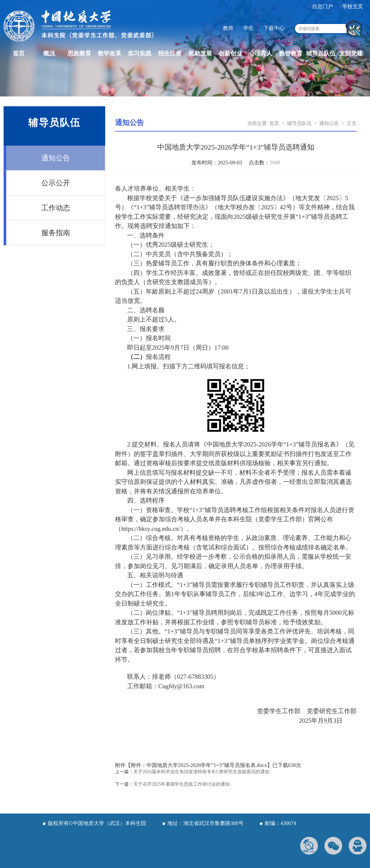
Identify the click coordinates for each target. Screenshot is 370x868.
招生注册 (170, 53)
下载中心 (274, 28)
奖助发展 (200, 53)
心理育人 (261, 53)
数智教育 (291, 53)
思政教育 (79, 53)
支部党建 (351, 53)
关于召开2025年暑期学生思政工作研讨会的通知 (182, 784)
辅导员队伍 (321, 53)
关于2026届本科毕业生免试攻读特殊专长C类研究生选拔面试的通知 (201, 772)
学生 (248, 28)
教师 (228, 28)
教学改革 (109, 53)
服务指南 (56, 233)
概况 (49, 53)
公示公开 (56, 183)
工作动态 (56, 208)
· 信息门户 (321, 6)
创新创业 (230, 53)
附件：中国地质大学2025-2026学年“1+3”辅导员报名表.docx (199, 765)
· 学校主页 (351, 6)
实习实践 (140, 53)
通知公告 (56, 158)
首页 (19, 53)
